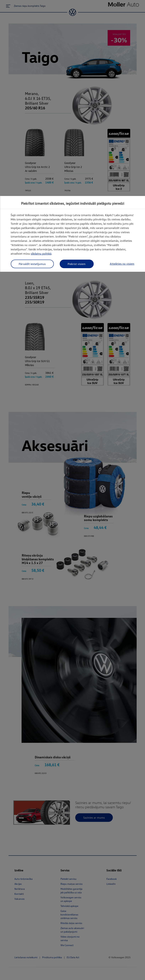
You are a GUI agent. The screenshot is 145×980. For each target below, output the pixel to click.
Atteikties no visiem (122, 264)
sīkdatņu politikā (41, 254)
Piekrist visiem (77, 264)
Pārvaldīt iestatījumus (32, 264)
